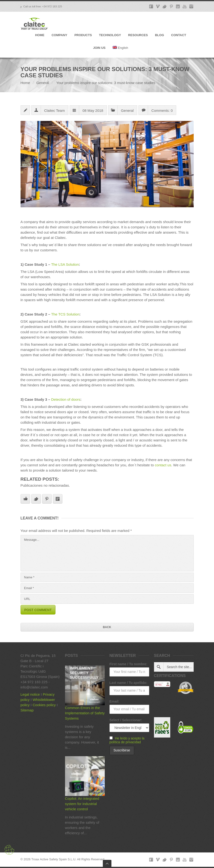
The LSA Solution (65, 264)
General (43, 83)
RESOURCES (138, 35)
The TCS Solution (65, 314)
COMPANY (59, 35)
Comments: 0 (162, 110)
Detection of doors (66, 399)
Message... (107, 553)
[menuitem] (120, 52)
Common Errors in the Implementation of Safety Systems (85, 713)
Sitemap (27, 710)
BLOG (159, 35)
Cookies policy (44, 705)
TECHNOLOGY (110, 35)
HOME (40, 35)
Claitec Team (55, 110)
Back (107, 627)
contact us (163, 465)
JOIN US (99, 48)
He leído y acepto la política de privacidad (127, 740)
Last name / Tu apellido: (128, 683)
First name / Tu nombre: (128, 664)
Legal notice (30, 694)
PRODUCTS (83, 35)
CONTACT (179, 35)
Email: (115, 701)
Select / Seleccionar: (126, 720)
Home (25, 83)
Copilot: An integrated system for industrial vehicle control (82, 804)
